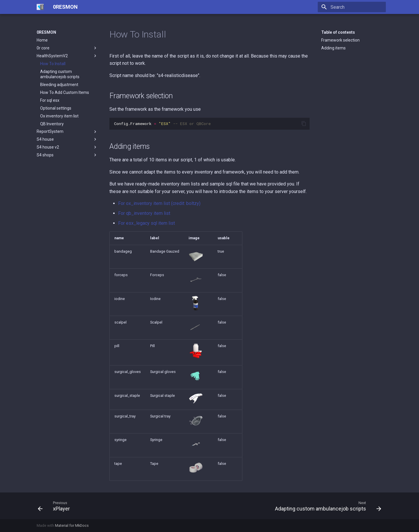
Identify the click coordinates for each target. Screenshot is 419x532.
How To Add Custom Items (65, 92)
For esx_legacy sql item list (147, 223)
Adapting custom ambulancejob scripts (60, 74)
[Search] (352, 7)
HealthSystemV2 (67, 56)
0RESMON (46, 32)
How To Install (53, 64)
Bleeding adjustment (59, 85)
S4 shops (67, 155)
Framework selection (340, 40)
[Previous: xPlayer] (55, 506)
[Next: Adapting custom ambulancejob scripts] (326, 506)
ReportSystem (67, 132)
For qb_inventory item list (144, 213)
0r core (67, 48)
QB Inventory (52, 124)
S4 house (67, 139)
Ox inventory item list (59, 116)
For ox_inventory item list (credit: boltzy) (159, 203)
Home (42, 40)
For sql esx (50, 100)
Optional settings (56, 108)
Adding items (333, 48)
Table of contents (338, 32)
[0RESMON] (40, 7)
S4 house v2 (67, 147)
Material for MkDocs (72, 525)
